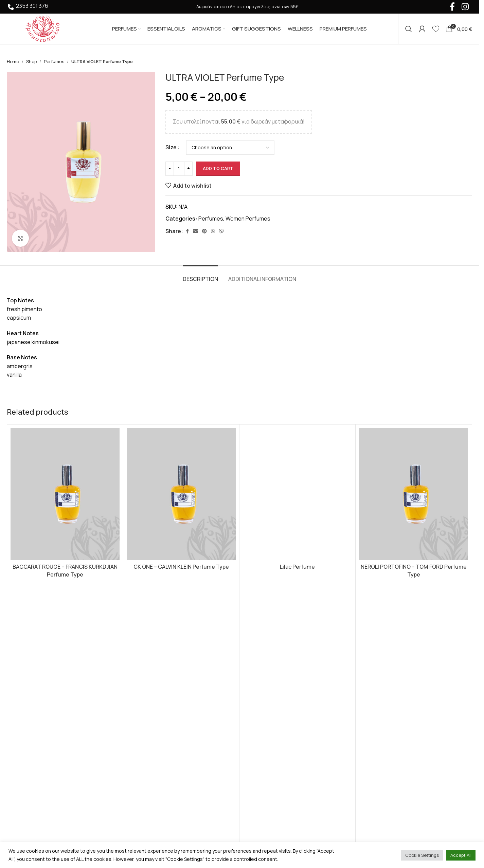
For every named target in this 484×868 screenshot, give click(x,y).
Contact (255, 740)
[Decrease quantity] (170, 169)
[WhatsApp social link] (213, 231)
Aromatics (138, 702)
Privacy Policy (261, 690)
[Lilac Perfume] (297, 494)
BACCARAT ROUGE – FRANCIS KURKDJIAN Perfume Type (65, 570)
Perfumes (54, 61)
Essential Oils (142, 690)
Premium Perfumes (149, 728)
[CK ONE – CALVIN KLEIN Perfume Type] (181, 494)
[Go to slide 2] (243, 616)
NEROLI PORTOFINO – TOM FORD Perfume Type (414, 570)
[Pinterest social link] (204, 231)
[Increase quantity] (188, 169)
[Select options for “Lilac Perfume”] (297, 598)
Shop (31, 61)
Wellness (137, 740)
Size (171, 147)
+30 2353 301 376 (35, 763)
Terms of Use (262, 677)
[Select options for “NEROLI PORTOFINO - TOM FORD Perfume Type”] (414, 598)
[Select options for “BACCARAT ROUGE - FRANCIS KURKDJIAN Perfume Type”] (65, 598)
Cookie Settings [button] (422, 855)
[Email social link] (196, 231)
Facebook (376, 685)
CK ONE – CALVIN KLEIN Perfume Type (181, 567)
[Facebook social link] (187, 231)
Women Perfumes (248, 219)
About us (256, 715)
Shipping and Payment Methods (284, 702)
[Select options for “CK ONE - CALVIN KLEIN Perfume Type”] (181, 598)
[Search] (409, 29)
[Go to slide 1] (236, 616)
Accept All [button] (461, 855)
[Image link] (44, 692)
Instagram (376, 693)
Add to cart (218, 168)
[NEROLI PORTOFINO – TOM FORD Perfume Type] (414, 494)
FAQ (250, 728)
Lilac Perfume (297, 567)
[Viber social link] (221, 231)
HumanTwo (103, 804)
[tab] (200, 276)
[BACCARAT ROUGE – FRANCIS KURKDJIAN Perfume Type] (65, 494)
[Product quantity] (179, 169)
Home (13, 61)
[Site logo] (42, 28)
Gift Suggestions (147, 715)
